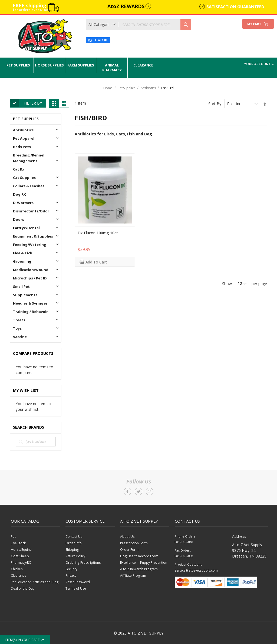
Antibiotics (149, 88)
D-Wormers (23, 203)
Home (108, 88)
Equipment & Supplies (33, 236)
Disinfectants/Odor (31, 211)
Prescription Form (134, 543)
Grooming (22, 261)
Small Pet (21, 286)
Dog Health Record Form (139, 556)
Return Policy (75, 556)
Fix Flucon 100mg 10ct (98, 233)
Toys (17, 328)
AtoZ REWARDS (126, 6)
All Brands (56, 428)
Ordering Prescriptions (83, 563)
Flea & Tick (23, 253)
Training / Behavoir (30, 312)
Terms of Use (76, 588)
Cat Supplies (24, 178)
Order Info (74, 543)
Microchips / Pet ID (30, 278)
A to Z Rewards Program (139, 569)
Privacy (71, 575)
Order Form (129, 550)
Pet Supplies (127, 88)
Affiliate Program (133, 575)
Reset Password (78, 582)
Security (71, 569)
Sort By (215, 104)
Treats (19, 320)
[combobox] (138, 25)
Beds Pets (22, 147)
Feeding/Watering (30, 245)
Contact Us (74, 537)
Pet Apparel (24, 138)
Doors (19, 219)
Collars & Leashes (29, 186)
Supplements (25, 295)
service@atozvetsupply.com (196, 570)
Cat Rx (19, 169)
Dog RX (19, 194)
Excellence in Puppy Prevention (144, 563)
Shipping (72, 550)
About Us (127, 537)
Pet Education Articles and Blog (35, 582)
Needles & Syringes (30, 303)
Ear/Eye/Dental (26, 228)
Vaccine (20, 337)
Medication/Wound (31, 270)
